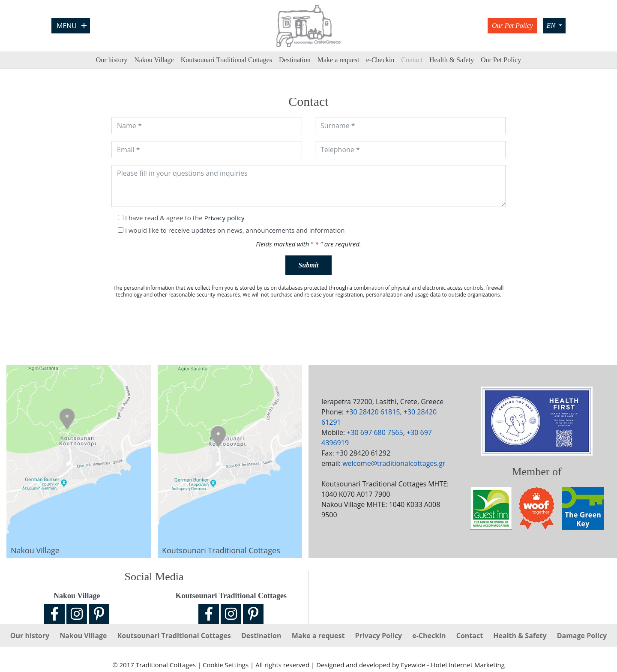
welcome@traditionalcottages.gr (394, 463)
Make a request (338, 60)
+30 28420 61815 (373, 412)
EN (551, 25)
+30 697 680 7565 (375, 432)
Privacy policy (225, 218)
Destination (295, 60)
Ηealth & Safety (452, 60)
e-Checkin (380, 60)
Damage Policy (582, 636)
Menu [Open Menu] (72, 26)
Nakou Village (154, 60)
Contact (412, 60)
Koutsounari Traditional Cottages (226, 60)
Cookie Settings (226, 665)
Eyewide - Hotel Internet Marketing (452, 665)
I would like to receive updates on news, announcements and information (235, 230)
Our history (112, 60)
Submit (308, 265)
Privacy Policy (380, 636)
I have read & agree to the (185, 218)
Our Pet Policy (512, 25)
